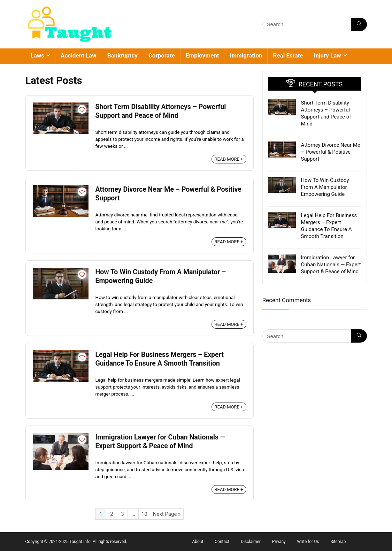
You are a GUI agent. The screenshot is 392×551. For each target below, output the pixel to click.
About (198, 542)
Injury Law (327, 55)
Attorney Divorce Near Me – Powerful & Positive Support (331, 152)
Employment (202, 55)
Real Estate (288, 55)
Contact (222, 542)
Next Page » (167, 514)
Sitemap (338, 542)
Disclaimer (251, 542)
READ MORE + (229, 159)
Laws (38, 55)
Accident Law (79, 55)
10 (144, 514)
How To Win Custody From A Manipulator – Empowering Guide (326, 187)
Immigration (246, 55)
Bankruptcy (122, 55)
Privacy (279, 542)
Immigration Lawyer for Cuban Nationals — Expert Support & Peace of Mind (331, 265)
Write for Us (308, 542)
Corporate (162, 55)
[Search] (359, 24)
